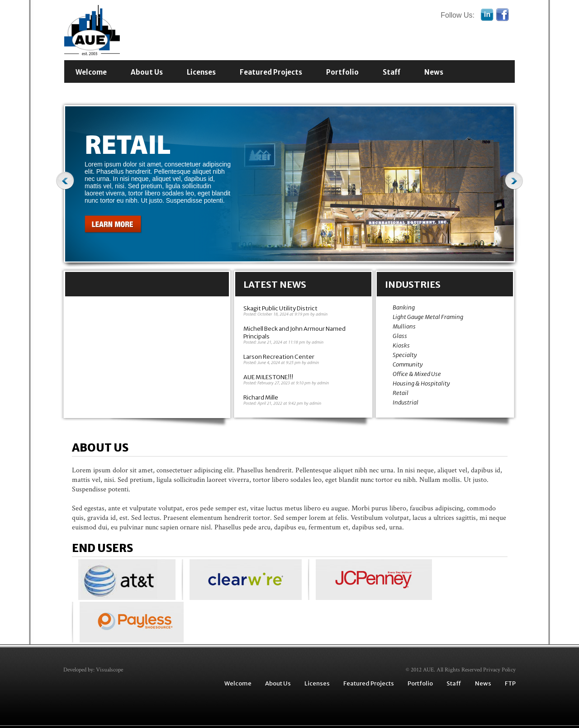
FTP (510, 683)
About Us (147, 72)
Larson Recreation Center (279, 357)
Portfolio (342, 72)
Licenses (201, 72)
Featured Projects (271, 72)
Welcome (91, 72)
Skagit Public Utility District (280, 308)
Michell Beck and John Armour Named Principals (294, 333)
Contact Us (96, 91)
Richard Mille (261, 397)
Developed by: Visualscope (93, 670)
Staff (392, 72)
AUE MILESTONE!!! (268, 377)
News (434, 72)
